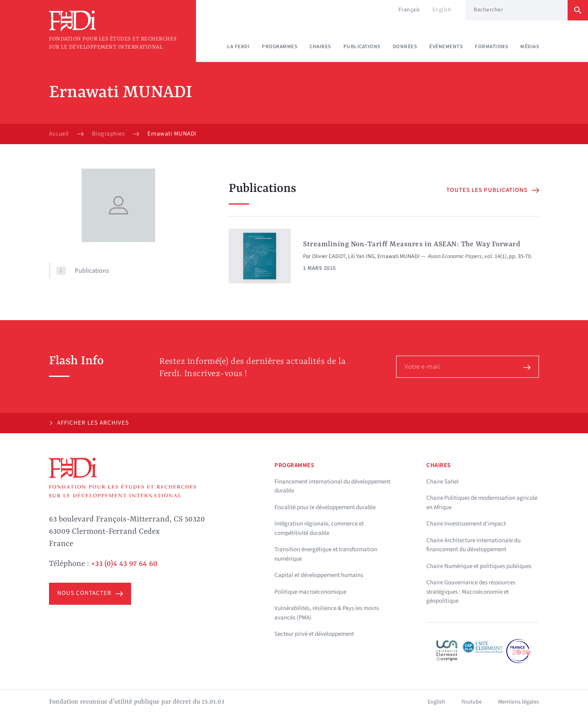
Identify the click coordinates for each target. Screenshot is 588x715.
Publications (362, 47)
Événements (446, 47)
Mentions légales (519, 702)
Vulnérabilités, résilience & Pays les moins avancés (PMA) (327, 613)
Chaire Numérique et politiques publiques (479, 566)
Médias (530, 47)
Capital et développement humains (319, 575)
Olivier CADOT (329, 256)
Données (405, 47)
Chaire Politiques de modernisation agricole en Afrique (482, 503)
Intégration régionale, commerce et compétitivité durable (319, 528)
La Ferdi (238, 47)
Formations (491, 47)
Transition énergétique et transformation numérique (326, 554)
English (442, 10)
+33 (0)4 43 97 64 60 (124, 564)
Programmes (280, 47)
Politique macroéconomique (310, 592)
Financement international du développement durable (332, 486)
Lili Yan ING (361, 256)
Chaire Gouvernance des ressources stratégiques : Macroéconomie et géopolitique (471, 592)
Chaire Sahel (442, 482)
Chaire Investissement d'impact (466, 524)
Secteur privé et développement (314, 634)
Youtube (472, 702)
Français (409, 10)
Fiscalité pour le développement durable (325, 507)
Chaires (320, 47)
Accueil (59, 134)
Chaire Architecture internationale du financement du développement (473, 545)
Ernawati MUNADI (399, 256)
